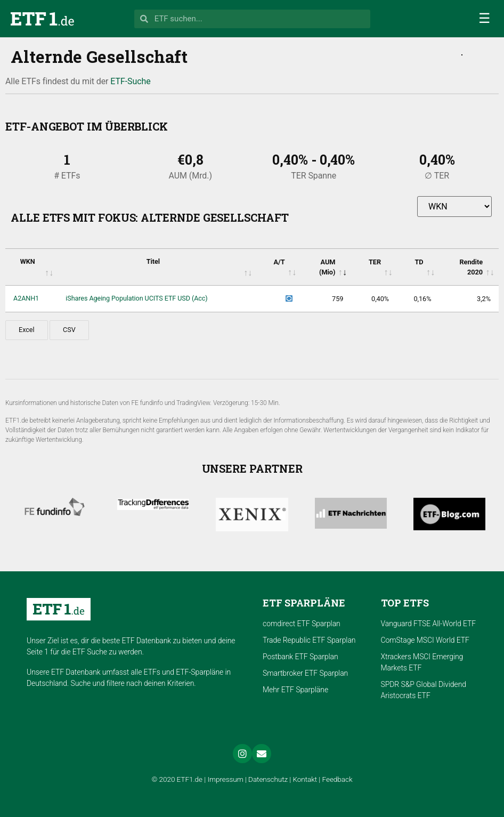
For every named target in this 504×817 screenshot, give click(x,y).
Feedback (338, 779)
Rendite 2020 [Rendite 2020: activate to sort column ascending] (471, 267)
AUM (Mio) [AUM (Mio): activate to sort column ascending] (327, 267)
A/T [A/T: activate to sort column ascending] (279, 262)
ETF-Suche (130, 81)
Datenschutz (268, 779)
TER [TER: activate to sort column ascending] (375, 262)
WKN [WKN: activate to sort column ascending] (28, 261)
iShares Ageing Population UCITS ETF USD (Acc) (136, 298)
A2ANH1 (26, 298)
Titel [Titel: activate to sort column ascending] (153, 261)
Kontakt (305, 779)
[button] (484, 19)
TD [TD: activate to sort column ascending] (419, 262)
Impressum (225, 779)
